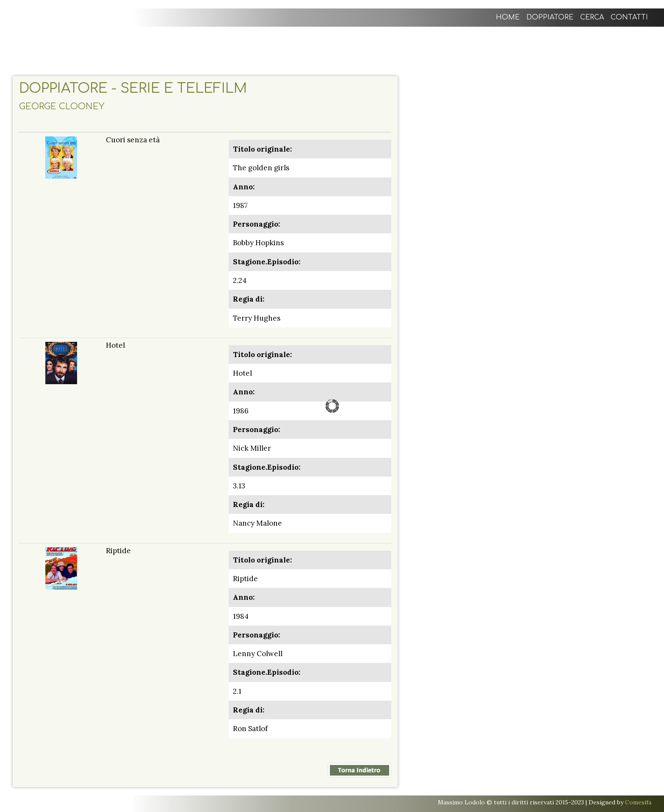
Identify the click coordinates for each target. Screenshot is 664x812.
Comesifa (638, 802)
